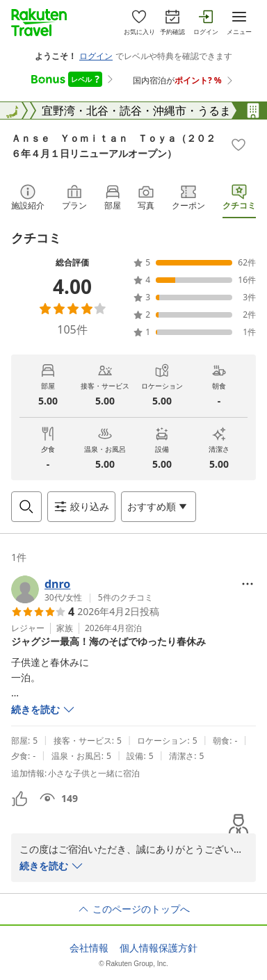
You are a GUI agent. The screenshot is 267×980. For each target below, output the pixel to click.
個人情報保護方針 (159, 948)
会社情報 (89, 948)
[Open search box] (26, 507)
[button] (82, 589)
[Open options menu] (159, 507)
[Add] (238, 145)
